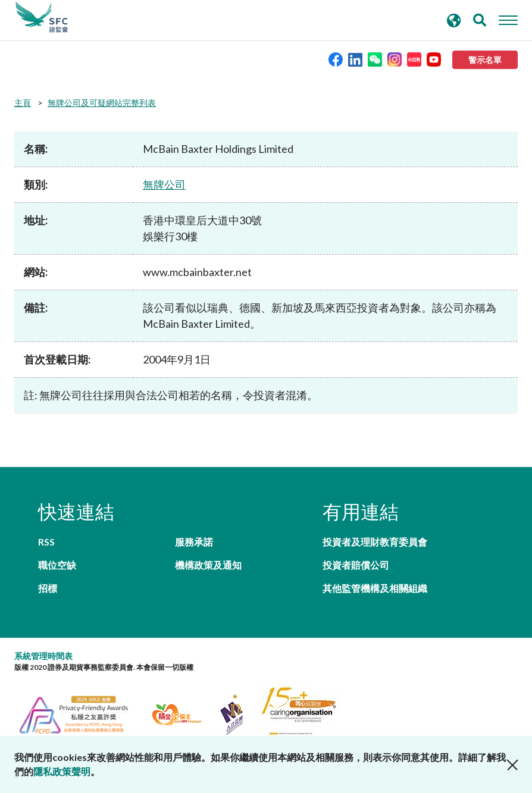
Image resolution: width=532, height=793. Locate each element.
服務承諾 (194, 542)
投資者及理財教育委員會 (375, 542)
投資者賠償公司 (356, 565)
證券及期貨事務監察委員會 (42, 17)
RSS (46, 542)
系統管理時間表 (43, 656)
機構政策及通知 (208, 565)
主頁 (23, 103)
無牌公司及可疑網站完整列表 (102, 103)
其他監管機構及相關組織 (375, 588)
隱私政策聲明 (62, 771)
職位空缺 (57, 565)
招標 (48, 588)
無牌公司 (164, 184)
